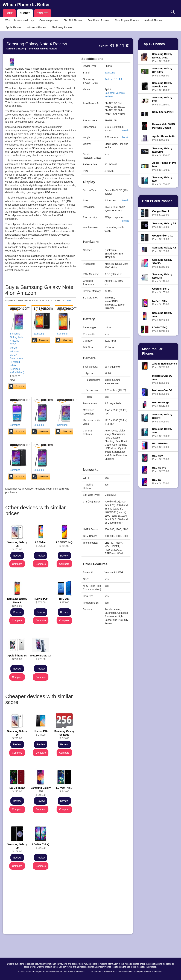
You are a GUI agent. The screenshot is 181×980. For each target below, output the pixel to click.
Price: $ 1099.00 (164, 166)
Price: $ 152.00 (163, 237)
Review (17, 556)
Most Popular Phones (127, 20)
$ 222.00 (41, 846)
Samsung (39, 334)
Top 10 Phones (153, 44)
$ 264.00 (41, 544)
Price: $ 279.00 (162, 278)
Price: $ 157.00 (161, 291)
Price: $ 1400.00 (162, 87)
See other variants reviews (43, 49)
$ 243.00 (64, 790)
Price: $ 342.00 (162, 263)
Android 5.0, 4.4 (113, 79)
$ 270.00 (17, 657)
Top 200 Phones (73, 20)
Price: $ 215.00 (160, 329)
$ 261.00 (64, 544)
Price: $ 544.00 (161, 404)
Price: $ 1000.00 (162, 181)
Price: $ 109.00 (164, 249)
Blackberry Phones (62, 27)
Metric (125, 131)
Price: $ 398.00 (162, 392)
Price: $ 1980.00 (162, 101)
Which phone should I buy (20, 20)
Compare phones (49, 20)
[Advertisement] (41, 907)
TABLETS (43, 13)
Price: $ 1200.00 (162, 152)
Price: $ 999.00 (164, 138)
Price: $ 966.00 (162, 72)
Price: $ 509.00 (162, 418)
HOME (9, 13)
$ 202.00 (41, 791)
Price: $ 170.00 (160, 303)
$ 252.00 (17, 546)
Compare (17, 564)
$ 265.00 (17, 602)
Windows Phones (36, 27)
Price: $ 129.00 (161, 213)
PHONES (25, 13)
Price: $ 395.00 (162, 379)
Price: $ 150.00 (160, 457)
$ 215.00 (17, 790)
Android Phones (153, 20)
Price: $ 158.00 (164, 225)
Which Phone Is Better (26, 5)
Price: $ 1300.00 (162, 58)
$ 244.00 (41, 733)
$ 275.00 (64, 601)
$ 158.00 (17, 848)
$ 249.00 (64, 735)
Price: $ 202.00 (162, 316)
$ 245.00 (17, 735)
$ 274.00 (41, 601)
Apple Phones (13, 27)
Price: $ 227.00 (164, 365)
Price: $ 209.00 (160, 469)
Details (69, 300)
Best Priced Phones (99, 20)
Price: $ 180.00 (160, 445)
